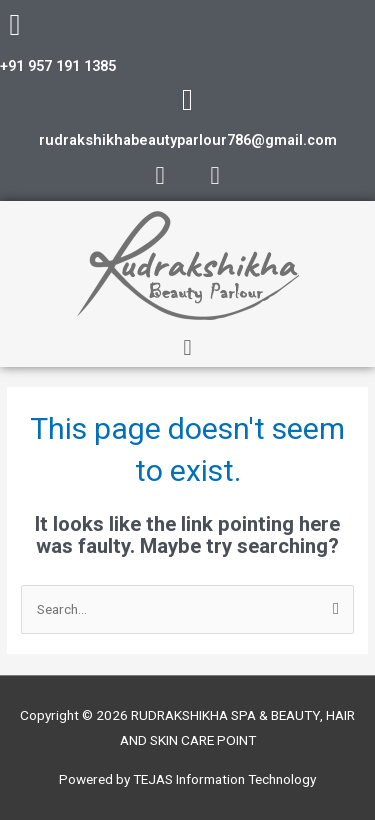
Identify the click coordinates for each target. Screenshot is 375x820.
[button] (187, 348)
